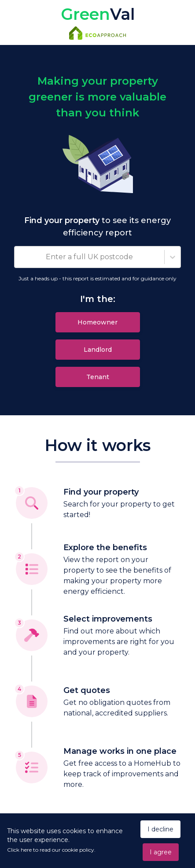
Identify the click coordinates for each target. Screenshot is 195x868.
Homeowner (97, 322)
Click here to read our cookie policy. (51, 850)
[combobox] (20, 257)
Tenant (98, 377)
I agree (161, 852)
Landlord (98, 350)
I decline (160, 829)
